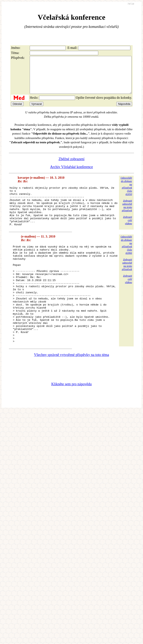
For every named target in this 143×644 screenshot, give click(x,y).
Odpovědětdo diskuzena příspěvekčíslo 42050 (126, 193)
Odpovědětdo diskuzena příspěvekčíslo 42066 (126, 260)
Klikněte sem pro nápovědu (71, 419)
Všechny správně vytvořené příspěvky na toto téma (71, 390)
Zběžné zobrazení (71, 166)
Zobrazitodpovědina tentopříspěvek (127, 213)
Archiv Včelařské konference (71, 174)
